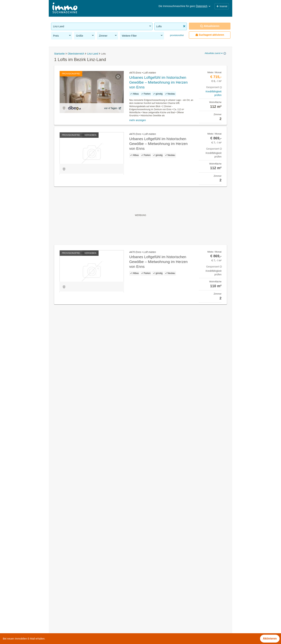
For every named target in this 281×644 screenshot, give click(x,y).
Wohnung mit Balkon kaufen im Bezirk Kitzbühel (82, 560)
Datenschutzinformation (185, 622)
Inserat (222, 6)
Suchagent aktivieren (210, 35)
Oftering (146, 433)
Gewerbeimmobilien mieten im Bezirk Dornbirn (81, 544)
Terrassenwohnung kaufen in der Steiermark (80, 497)
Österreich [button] (203, 6)
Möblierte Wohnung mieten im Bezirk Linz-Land (82, 441)
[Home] (65, 8)
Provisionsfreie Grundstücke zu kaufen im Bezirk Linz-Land (89, 425)
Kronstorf (146, 425)
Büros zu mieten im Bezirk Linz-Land (75, 417)
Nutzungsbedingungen (135, 622)
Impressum (160, 622)
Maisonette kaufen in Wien (68, 489)
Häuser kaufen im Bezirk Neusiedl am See (78, 529)
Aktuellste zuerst (214, 53)
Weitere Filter (142, 36)
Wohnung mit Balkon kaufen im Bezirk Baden (80, 552)
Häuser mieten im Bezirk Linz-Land (74, 409)
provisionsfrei (177, 35)
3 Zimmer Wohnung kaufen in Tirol (73, 521)
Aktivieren (270, 639)
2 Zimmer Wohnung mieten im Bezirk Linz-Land (82, 457)
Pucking (146, 449)
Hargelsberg (148, 417)
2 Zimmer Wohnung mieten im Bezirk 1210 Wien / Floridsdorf (90, 576)
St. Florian (147, 457)
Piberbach (147, 441)
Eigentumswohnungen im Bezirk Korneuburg (80, 536)
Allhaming (147, 409)
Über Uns (88, 622)
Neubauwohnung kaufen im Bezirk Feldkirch (79, 568)
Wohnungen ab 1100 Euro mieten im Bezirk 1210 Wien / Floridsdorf (94, 592)
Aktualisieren (210, 26)
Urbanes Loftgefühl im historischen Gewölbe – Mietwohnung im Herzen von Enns (158, 82)
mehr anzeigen (138, 120)
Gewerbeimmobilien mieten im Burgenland (78, 481)
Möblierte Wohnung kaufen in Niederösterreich (81, 505)
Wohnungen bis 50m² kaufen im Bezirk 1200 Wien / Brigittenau (91, 584)
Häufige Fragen (108, 622)
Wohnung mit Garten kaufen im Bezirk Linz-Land (82, 433)
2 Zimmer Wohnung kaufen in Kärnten (76, 513)
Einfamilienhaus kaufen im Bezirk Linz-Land (79, 449)
